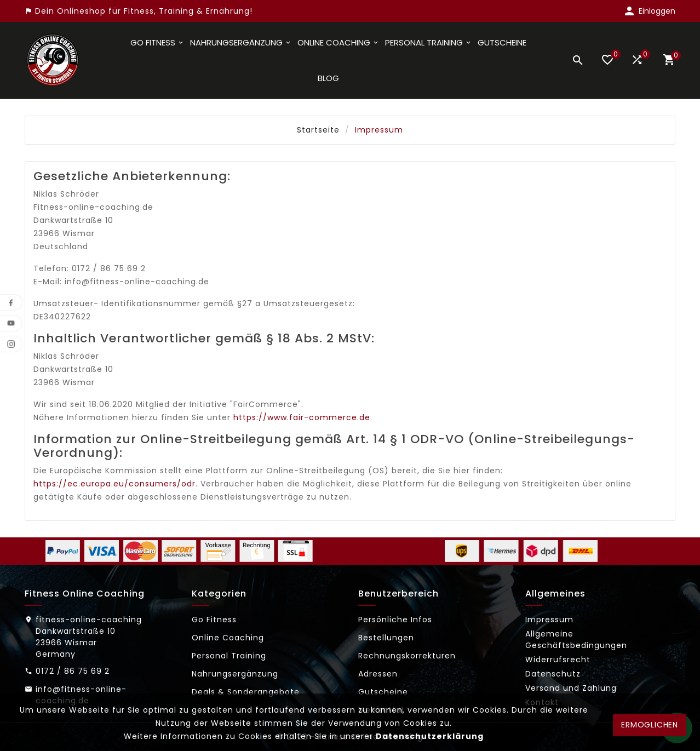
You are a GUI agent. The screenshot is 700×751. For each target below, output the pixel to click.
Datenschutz (553, 674)
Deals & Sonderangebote (246, 692)
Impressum (549, 620)
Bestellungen (386, 638)
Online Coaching (228, 638)
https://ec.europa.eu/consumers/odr (114, 484)
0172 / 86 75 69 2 (73, 671)
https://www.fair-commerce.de (302, 417)
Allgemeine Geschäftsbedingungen (576, 640)
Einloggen (657, 11)
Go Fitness (214, 620)
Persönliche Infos (395, 620)
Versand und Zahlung (571, 688)
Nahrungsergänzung (235, 674)
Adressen (378, 674)
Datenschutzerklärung (430, 736)
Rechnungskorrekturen (407, 656)
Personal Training (229, 656)
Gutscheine (383, 692)
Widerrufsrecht (558, 660)
